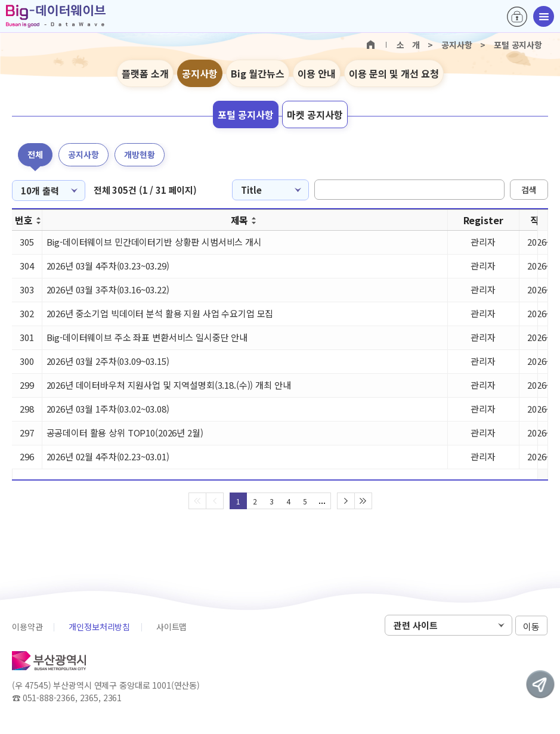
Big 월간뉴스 (258, 73)
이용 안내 (317, 73)
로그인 (517, 17)
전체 (35, 154)
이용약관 (27, 627)
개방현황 (140, 154)
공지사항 (200, 73)
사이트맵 (171, 627)
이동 (531, 626)
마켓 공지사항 (315, 114)
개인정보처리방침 (99, 627)
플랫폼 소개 (145, 73)
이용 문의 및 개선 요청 (394, 73)
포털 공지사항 (246, 114)
